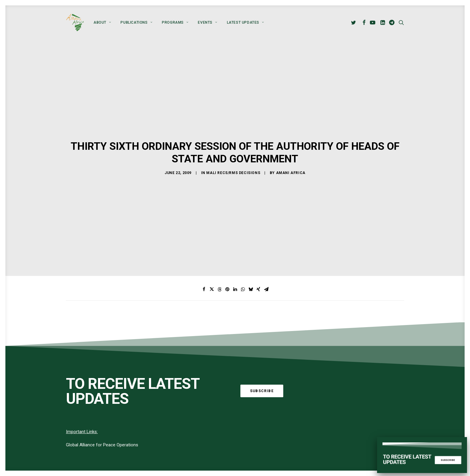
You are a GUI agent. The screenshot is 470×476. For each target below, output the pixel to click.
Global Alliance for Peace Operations (102, 423)
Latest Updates (245, 22)
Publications (136, 22)
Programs (175, 22)
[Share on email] (266, 268)
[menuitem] (102, 22)
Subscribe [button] (262, 369)
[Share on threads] (219, 268)
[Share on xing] (258, 268)
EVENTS (207, 22)
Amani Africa (291, 162)
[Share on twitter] (212, 268)
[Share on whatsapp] (243, 268)
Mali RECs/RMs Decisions (233, 162)
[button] (354, 22)
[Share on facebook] (204, 268)
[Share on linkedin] (235, 268)
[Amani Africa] (75, 22)
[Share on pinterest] (227, 268)
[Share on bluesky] (251, 268)
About (102, 22)
